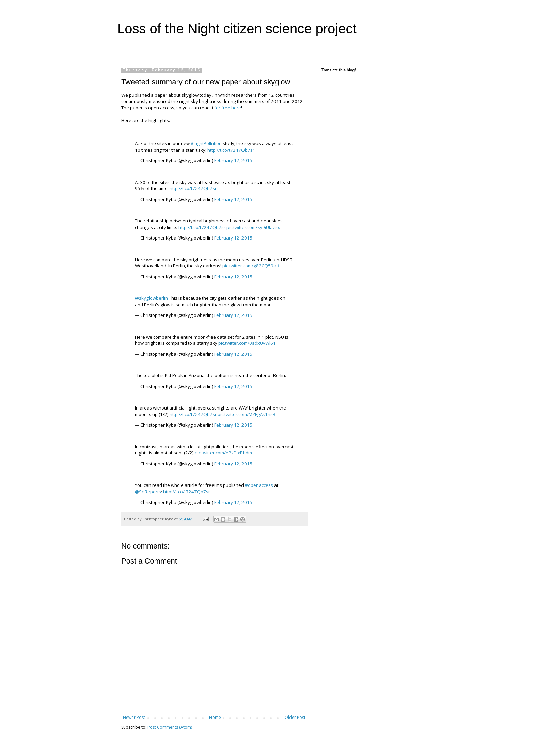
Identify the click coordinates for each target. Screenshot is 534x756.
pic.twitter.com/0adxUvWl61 (247, 343)
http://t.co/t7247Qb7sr (231, 150)
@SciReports (148, 492)
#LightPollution (206, 143)
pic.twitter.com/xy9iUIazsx (253, 227)
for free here (228, 108)
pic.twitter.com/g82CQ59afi (251, 266)
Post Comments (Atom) (170, 727)
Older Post (295, 717)
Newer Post (134, 717)
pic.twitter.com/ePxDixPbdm (223, 453)
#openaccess (259, 485)
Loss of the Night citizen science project (237, 29)
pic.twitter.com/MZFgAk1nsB (247, 414)
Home (215, 717)
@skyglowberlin (151, 298)
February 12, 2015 (233, 160)
